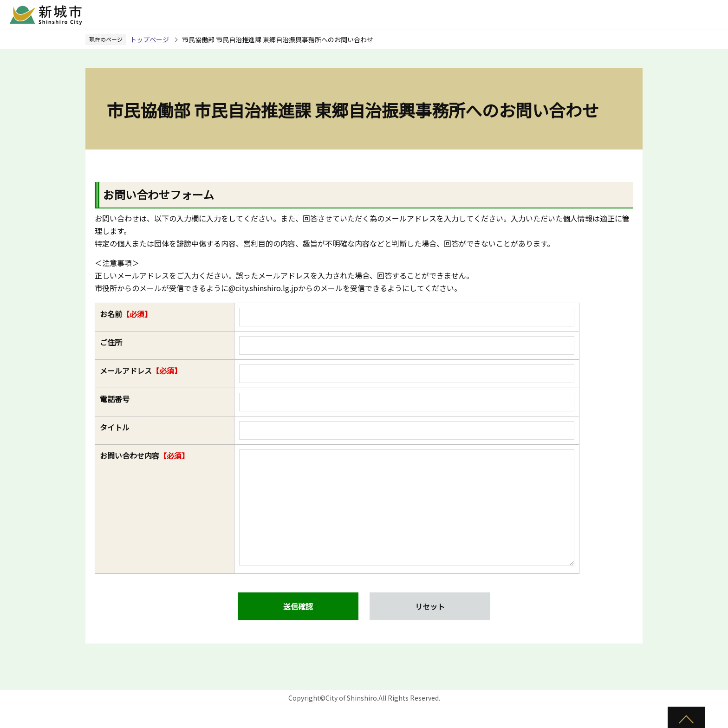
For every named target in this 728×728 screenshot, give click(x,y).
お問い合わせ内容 (144, 455)
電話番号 (115, 399)
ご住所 (111, 342)
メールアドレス (141, 370)
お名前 (126, 314)
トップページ (149, 39)
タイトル (115, 427)
